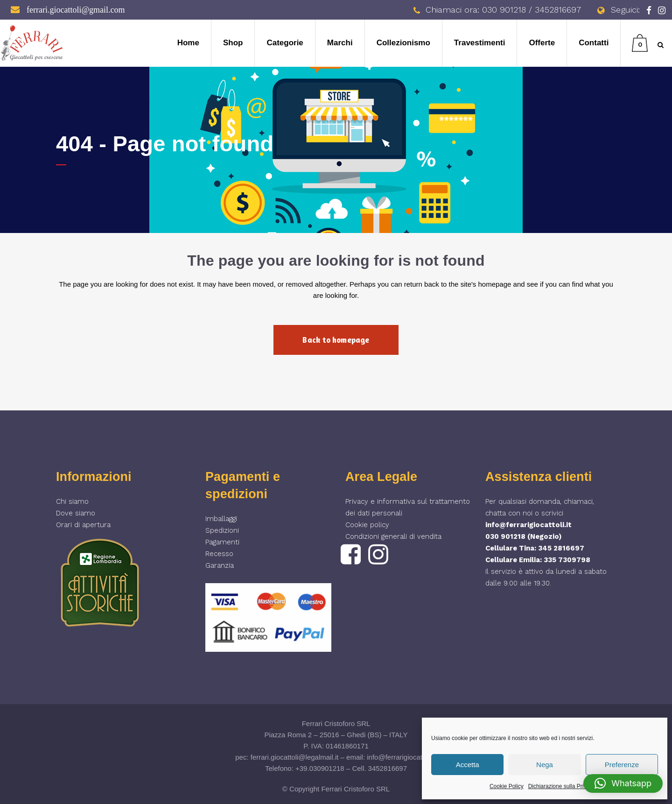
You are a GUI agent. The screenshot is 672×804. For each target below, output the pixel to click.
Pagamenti (222, 542)
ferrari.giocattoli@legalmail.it (295, 757)
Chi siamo (72, 501)
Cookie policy (367, 525)
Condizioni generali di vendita (393, 536)
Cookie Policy (507, 786)
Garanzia (220, 565)
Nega (545, 765)
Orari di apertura (83, 525)
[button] (623, 783)
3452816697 (388, 768)
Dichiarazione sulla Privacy (562, 786)
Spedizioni (222, 530)
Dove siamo (76, 513)
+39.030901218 (320, 768)
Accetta (468, 765)
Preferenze (622, 765)
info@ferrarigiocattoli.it (528, 525)
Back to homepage (336, 340)
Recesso (219, 554)
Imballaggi (221, 519)
